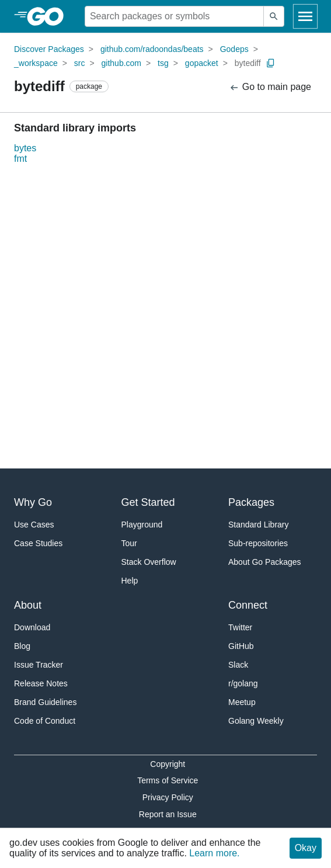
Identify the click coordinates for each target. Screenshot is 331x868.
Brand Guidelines (45, 702)
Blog (22, 646)
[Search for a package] (174, 16)
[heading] (49, 16)
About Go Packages (265, 562)
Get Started (148, 502)
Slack (238, 665)
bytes (25, 148)
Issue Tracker (39, 665)
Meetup (242, 702)
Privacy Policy (168, 797)
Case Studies (38, 543)
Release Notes (41, 683)
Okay (306, 848)
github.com (121, 63)
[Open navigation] (305, 16)
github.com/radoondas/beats (152, 49)
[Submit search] (274, 16)
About (28, 605)
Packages (251, 502)
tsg (163, 63)
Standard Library (259, 525)
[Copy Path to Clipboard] (271, 63)
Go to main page (270, 87)
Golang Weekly (256, 721)
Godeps (234, 49)
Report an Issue (168, 814)
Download (32, 627)
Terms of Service (168, 780)
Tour (129, 543)
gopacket (202, 63)
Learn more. (214, 853)
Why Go (33, 502)
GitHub (241, 646)
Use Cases (34, 525)
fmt (20, 159)
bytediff (248, 63)
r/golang (243, 683)
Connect (248, 605)
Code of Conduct (45, 721)
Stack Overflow (149, 562)
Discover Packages (49, 49)
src (80, 63)
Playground (142, 525)
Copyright (168, 764)
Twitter (240, 627)
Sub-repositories (258, 543)
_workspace (36, 63)
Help (130, 581)
